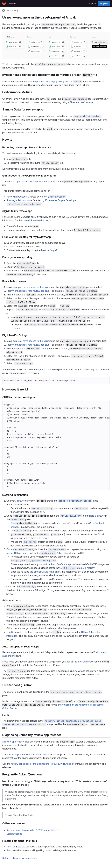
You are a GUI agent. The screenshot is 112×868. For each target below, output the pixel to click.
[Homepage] (4, 3)
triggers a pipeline (96, 516)
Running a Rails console (19, 200)
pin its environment (81, 662)
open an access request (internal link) (36, 181)
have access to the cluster (37, 287)
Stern (9, 850)
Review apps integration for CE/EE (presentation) (32, 830)
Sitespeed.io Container (82, 102)
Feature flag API (50, 250)
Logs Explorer (44, 370)
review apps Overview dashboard (25, 754)
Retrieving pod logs (17, 197)
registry (46, 538)
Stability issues (14, 834)
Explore (13, 4)
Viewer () (53, 197)
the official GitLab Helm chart (45, 572)
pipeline (21, 501)
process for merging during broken (59, 81)
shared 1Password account (37, 220)
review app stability (14, 742)
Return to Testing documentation (20, 858)
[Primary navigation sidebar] (3, 10)
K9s (9, 847)
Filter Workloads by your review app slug (28, 291)
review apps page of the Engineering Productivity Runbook (42, 764)
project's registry (78, 568)
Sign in (92, 4)
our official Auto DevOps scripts (56, 564)
